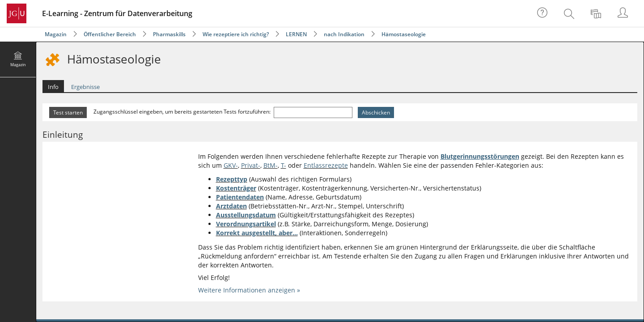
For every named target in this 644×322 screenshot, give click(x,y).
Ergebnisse (85, 87)
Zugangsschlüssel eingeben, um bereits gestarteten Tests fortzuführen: (183, 112)
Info (53, 87)
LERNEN (296, 34)
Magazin (56, 34)
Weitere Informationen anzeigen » (249, 290)
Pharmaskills (169, 34)
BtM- (271, 165)
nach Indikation (344, 34)
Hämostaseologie (404, 34)
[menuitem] (570, 13)
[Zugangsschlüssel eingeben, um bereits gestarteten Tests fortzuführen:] (313, 112)
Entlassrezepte (326, 165)
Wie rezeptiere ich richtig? (236, 34)
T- (284, 165)
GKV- (231, 165)
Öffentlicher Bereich (110, 34)
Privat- (251, 165)
